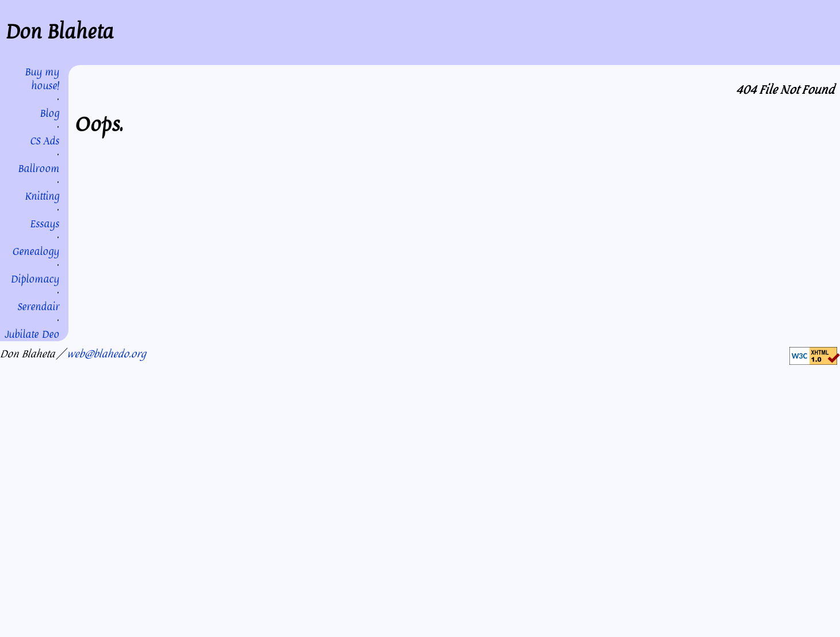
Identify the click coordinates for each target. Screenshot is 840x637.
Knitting (42, 196)
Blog (49, 113)
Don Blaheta (60, 32)
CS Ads (45, 141)
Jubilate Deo (32, 334)
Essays (45, 224)
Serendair (38, 307)
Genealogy (36, 251)
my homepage (552, 195)
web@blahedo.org (106, 354)
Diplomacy (35, 279)
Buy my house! (42, 79)
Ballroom (39, 169)
